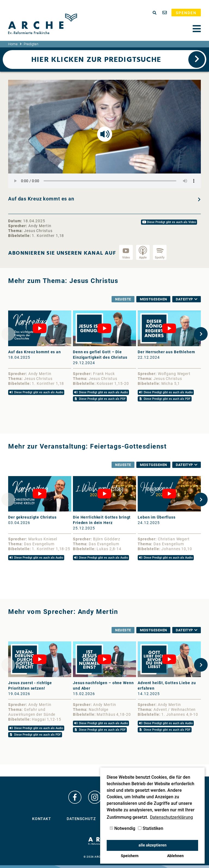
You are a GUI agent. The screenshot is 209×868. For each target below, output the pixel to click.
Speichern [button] (130, 856)
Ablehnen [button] (175, 856)
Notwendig (122, 828)
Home (13, 44)
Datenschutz (81, 819)
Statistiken (151, 828)
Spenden (186, 13)
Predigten (31, 44)
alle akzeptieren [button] (153, 845)
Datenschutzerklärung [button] (171, 817)
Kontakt (42, 819)
